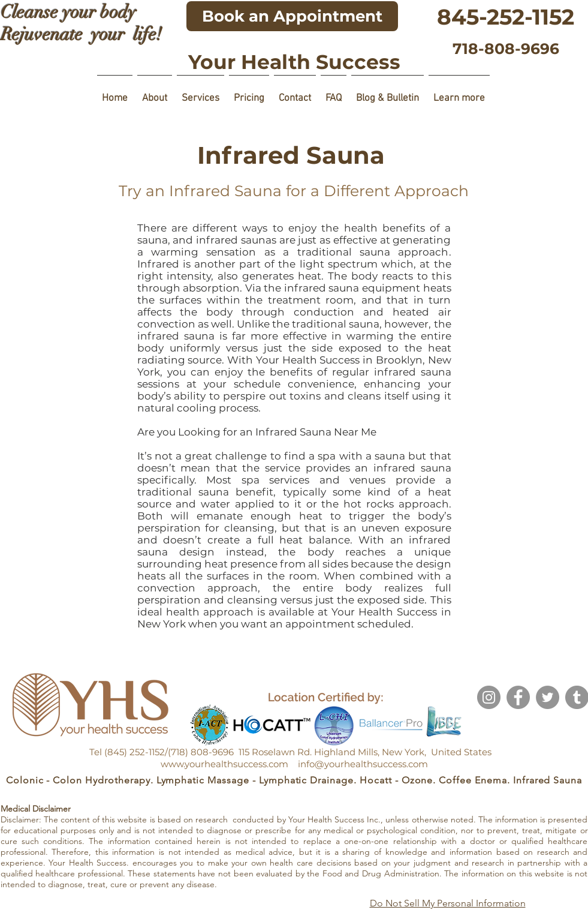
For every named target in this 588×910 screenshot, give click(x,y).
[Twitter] (548, 697)
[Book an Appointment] (292, 16)
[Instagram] (489, 697)
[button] (155, 93)
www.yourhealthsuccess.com (224, 764)
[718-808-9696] (506, 49)
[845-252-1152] (506, 17)
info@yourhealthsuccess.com (363, 764)
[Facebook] (518, 697)
